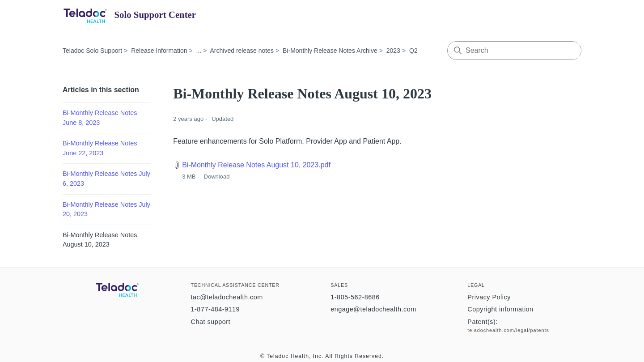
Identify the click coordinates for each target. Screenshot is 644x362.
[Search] (514, 51)
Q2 (413, 51)
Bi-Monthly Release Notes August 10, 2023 (100, 240)
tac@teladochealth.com (227, 297)
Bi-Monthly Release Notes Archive (330, 51)
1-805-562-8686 (355, 297)
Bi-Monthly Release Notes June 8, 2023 (100, 118)
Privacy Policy (489, 297)
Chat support (211, 322)
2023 (393, 51)
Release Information (159, 51)
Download (217, 177)
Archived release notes (242, 51)
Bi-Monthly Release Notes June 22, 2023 (100, 148)
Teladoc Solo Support (92, 51)
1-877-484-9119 (215, 309)
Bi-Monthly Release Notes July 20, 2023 (106, 209)
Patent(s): (482, 322)
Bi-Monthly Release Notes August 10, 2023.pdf (256, 165)
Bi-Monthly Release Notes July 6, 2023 (106, 179)
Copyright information (500, 309)
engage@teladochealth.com (373, 309)
